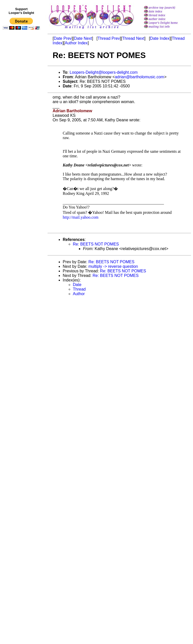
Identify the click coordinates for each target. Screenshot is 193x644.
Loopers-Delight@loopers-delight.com (104, 72)
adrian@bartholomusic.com (140, 77)
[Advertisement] (22, 136)
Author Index (76, 43)
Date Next (83, 38)
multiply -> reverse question (113, 266)
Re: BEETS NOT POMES (96, 244)
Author (79, 294)
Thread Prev (109, 38)
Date (77, 285)
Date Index (160, 38)
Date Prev (63, 38)
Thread (79, 289)
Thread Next (133, 38)
